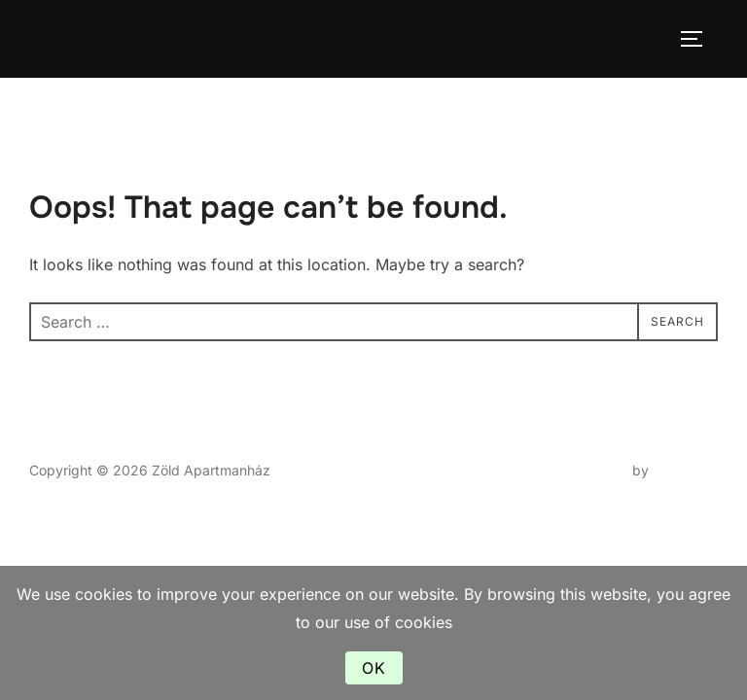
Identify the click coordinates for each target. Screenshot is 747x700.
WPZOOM (685, 470)
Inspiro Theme (583, 470)
